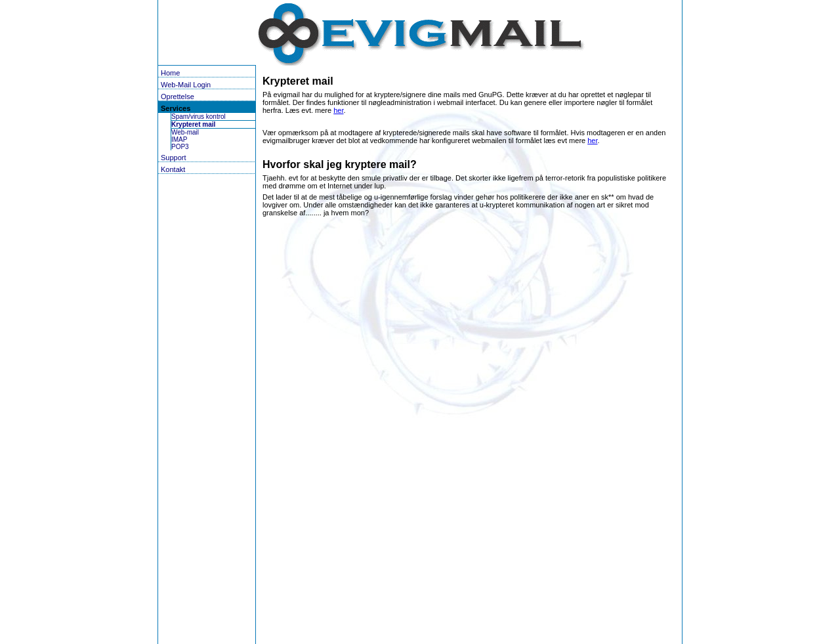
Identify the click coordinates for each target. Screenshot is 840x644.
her (338, 110)
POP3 (180, 147)
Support (174, 158)
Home (170, 73)
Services (176, 108)
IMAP (179, 140)
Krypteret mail (193, 124)
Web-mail (185, 132)
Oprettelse (178, 97)
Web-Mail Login (186, 85)
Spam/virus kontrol (199, 117)
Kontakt (173, 169)
